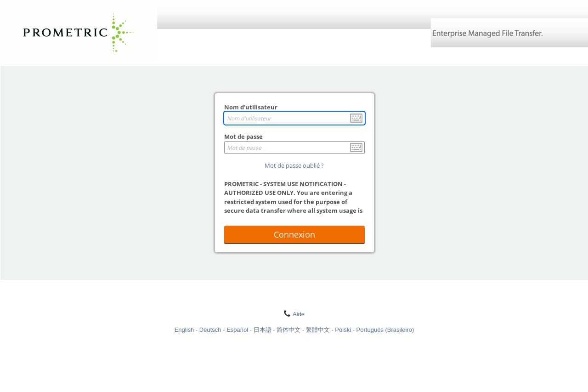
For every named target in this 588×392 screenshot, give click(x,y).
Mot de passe (243, 136)
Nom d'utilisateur (251, 107)
